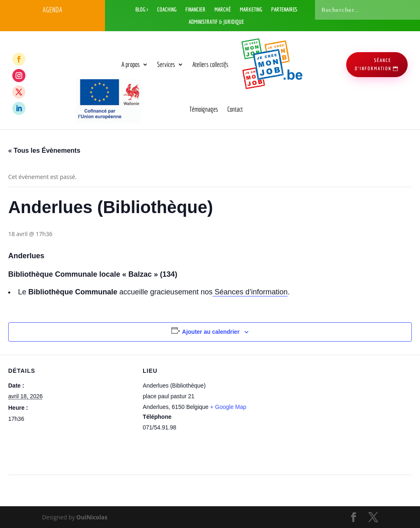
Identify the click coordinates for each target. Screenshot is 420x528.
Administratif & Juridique (216, 22)
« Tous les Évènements (44, 150)
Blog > (142, 10)
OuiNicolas (92, 517)
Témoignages (204, 109)
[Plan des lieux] (321, 412)
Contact (235, 109)
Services (166, 64)
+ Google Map (228, 407)
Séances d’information (250, 292)
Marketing (251, 10)
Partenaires (284, 10)
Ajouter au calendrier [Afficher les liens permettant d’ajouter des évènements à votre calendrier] (211, 332)
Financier (195, 10)
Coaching (167, 10)
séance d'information (373, 64)
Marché (223, 10)
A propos (131, 64)
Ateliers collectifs (210, 64)
